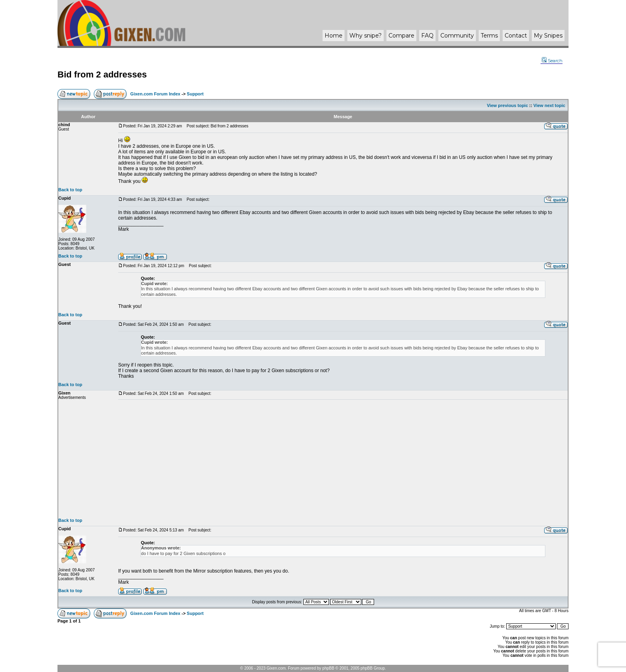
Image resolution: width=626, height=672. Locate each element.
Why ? (365, 36)
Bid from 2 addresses (102, 74)
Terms (489, 36)
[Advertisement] (343, 459)
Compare (401, 36)
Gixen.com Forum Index (155, 94)
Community (457, 36)
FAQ (427, 36)
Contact (516, 36)
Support (195, 94)
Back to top (70, 190)
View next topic (549, 105)
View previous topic (507, 105)
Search (552, 61)
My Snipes (548, 36)
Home (334, 36)
